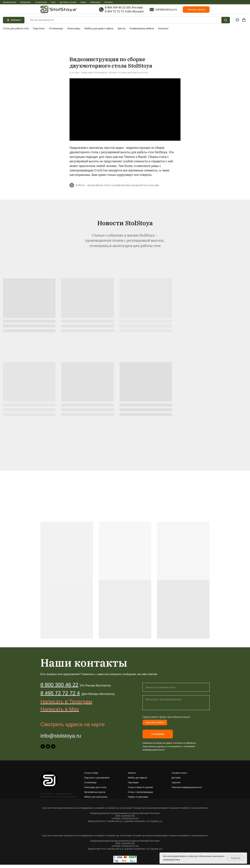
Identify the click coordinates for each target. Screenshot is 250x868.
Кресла (122, 28)
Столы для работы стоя (16, 28)
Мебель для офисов (138, 781)
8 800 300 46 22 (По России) (124, 7)
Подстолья (39, 28)
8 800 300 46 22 (59, 688)
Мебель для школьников (96, 800)
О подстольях (41, 2)
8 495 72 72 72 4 (116, 11)
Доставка (176, 781)
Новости (132, 776)
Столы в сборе (91, 776)
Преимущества (10, 2)
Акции (83, 2)
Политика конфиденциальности (187, 791)
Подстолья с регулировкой (97, 781)
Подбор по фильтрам (138, 800)
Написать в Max (60, 712)
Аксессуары (74, 28)
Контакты (109, 2)
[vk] (43, 749)
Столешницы (56, 28)
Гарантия (176, 786)
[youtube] (48, 749)
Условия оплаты (179, 776)
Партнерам (95, 2)
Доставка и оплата (68, 2)
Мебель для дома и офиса (99, 28)
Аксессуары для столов (95, 791)
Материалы (26, 2)
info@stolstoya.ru (166, 9)
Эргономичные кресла (95, 795)
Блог (53, 2)
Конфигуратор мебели (142, 28)
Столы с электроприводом (140, 795)
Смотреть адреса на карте (73, 728)
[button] (237, 20)
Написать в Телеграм (66, 705)
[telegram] (53, 749)
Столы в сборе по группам (140, 791)
